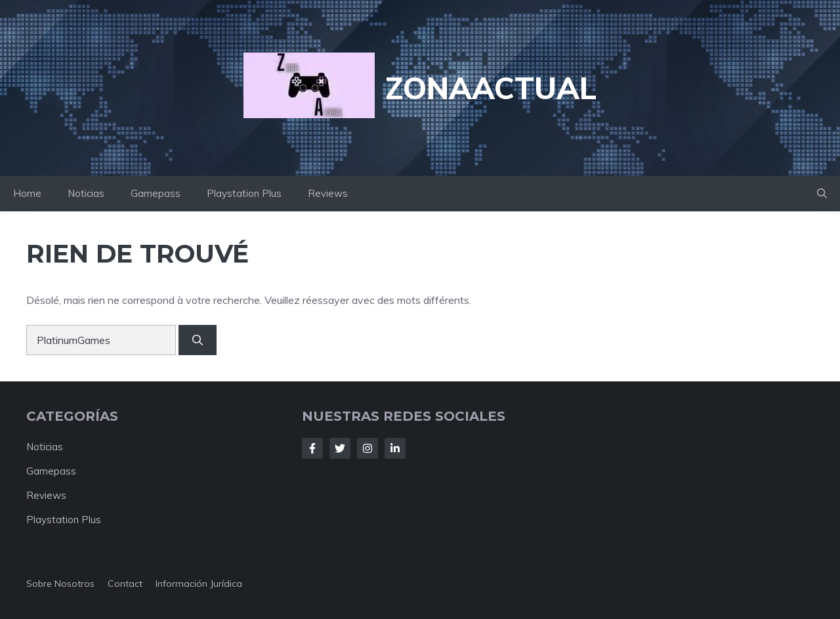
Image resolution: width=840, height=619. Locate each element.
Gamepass (156, 193)
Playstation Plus (244, 193)
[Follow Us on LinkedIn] (395, 448)
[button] (822, 194)
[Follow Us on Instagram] (367, 448)
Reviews (328, 193)
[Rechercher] (198, 340)
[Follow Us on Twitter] (340, 448)
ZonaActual (491, 88)
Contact (125, 584)
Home (27, 193)
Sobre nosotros (60, 584)
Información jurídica (199, 584)
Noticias (86, 193)
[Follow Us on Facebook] (312, 448)
